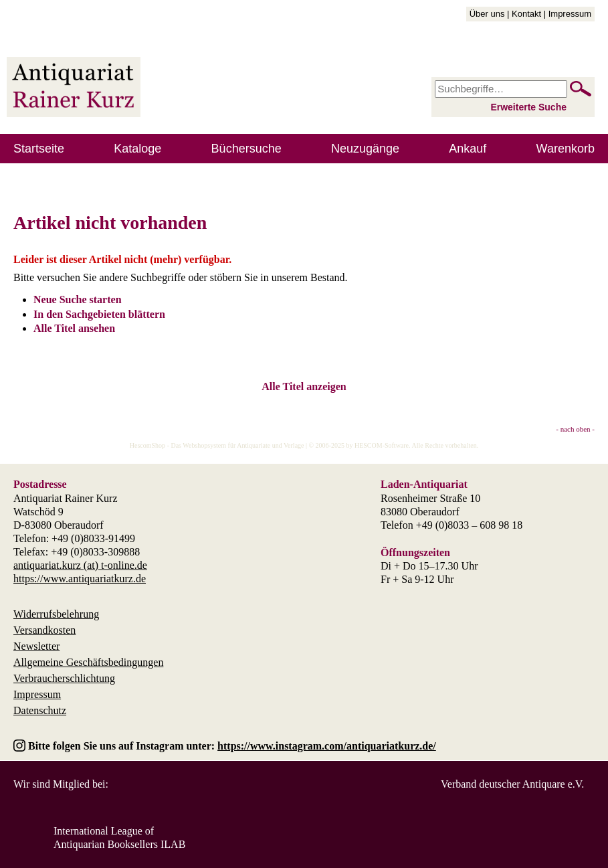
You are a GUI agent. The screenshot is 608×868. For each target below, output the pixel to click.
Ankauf (468, 149)
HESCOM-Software (382, 445)
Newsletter (36, 646)
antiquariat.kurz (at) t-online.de (80, 565)
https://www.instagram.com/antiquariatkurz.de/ (327, 746)
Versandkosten (44, 630)
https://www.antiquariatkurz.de (80, 579)
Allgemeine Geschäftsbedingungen (88, 662)
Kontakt (526, 14)
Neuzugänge (365, 149)
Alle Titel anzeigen (304, 386)
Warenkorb (566, 149)
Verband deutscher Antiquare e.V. (512, 784)
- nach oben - (575, 429)
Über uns (487, 14)
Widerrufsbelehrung (56, 614)
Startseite (39, 149)
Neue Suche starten (78, 299)
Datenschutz (40, 710)
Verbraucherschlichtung (64, 678)
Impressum (570, 14)
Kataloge (137, 149)
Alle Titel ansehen (74, 328)
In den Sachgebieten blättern (99, 314)
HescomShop (147, 445)
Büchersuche (246, 149)
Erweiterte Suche (528, 107)
